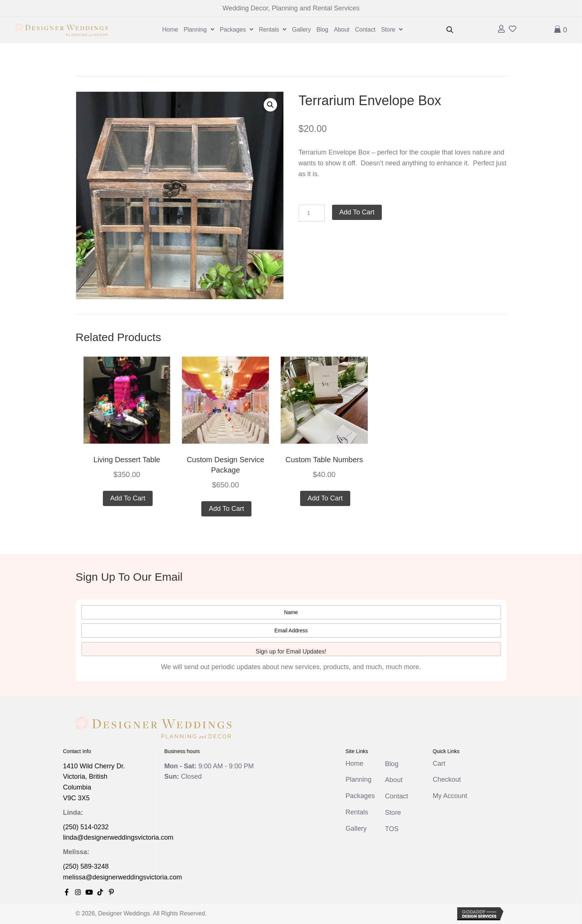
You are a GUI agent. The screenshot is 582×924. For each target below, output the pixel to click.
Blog (392, 764)
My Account (450, 796)
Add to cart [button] (128, 498)
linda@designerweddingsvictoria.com (118, 837)
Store (393, 813)
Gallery (356, 829)
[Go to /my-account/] (501, 30)
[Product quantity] (312, 213)
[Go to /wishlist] (513, 30)
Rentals (357, 812)
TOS (392, 829)
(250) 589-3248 (86, 866)
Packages (360, 796)
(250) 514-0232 (86, 827)
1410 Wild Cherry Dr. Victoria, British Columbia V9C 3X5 (94, 782)
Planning (358, 779)
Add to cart (357, 212)
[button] (270, 105)
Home (354, 763)
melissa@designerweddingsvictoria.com (123, 877)
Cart (439, 763)
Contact (397, 796)
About (394, 780)
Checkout (447, 779)
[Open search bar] (450, 30)
